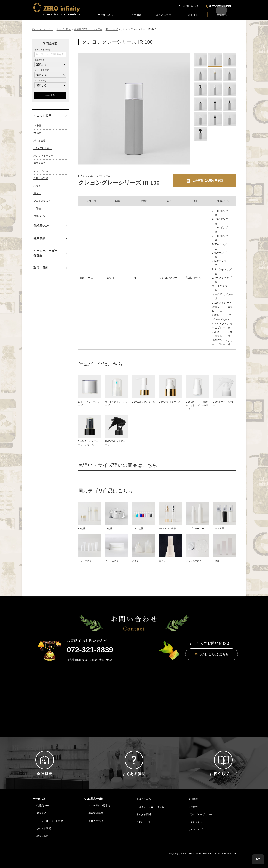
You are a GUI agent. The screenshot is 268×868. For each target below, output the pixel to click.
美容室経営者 (96, 824)
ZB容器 (38, 133)
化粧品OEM (41, 226)
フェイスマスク (42, 201)
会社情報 (193, 818)
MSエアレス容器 (43, 148)
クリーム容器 (41, 178)
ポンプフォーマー (43, 156)
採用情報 (193, 810)
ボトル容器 (40, 141)
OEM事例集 (135, 15)
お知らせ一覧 (143, 833)
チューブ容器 (41, 171)
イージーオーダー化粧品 (45, 253)
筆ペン (37, 193)
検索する (50, 95)
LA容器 (37, 126)
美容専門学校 (96, 832)
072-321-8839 (90, 650)
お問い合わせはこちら (200, 655)
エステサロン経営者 (99, 817)
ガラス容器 (40, 163)
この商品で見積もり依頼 (208, 180)
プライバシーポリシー (200, 825)
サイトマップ (195, 841)
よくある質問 (164, 15)
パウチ (37, 186)
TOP (258, 859)
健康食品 (39, 238)
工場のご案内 (143, 810)
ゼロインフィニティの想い (151, 818)
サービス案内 (106, 15)
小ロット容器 (44, 839)
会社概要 (193, 15)
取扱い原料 (41, 268)
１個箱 (37, 208)
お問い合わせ (191, 6)
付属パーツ (40, 216)
